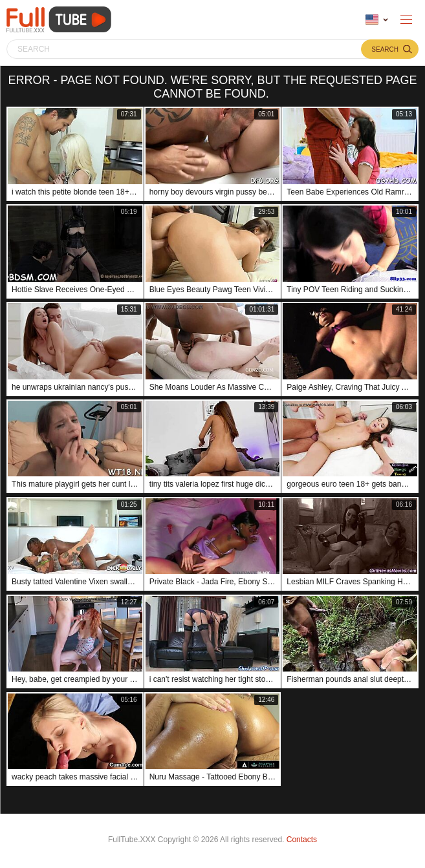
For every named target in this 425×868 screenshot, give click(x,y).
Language (372, 20)
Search (385, 49)
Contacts (302, 840)
